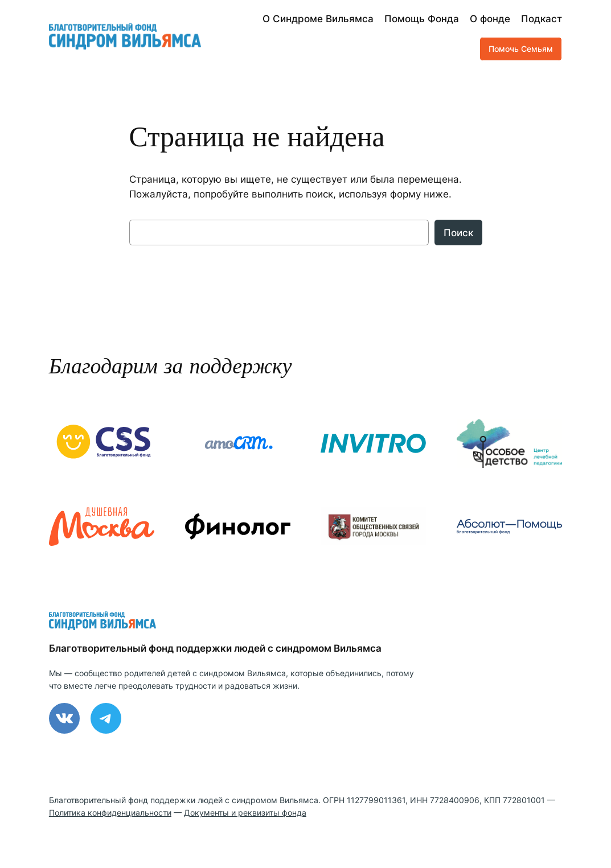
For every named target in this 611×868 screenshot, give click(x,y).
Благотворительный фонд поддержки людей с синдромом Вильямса (215, 648)
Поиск (458, 233)
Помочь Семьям (521, 49)
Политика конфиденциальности (110, 813)
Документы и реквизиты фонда (245, 813)
